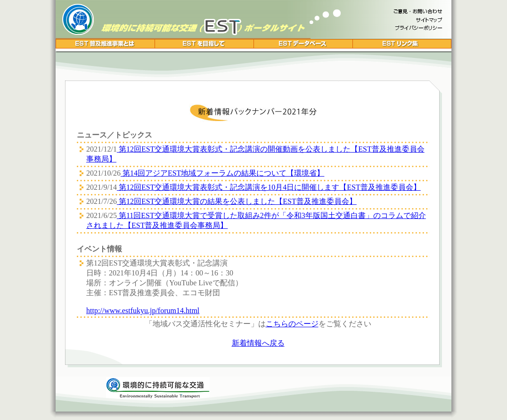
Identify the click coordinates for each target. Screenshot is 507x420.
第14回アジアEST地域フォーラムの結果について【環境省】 (222, 173)
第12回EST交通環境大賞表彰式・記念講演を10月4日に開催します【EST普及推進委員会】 (269, 187)
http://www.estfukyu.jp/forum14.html (143, 311)
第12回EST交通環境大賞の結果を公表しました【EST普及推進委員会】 (237, 201)
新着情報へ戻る (258, 343)
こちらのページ (292, 324)
